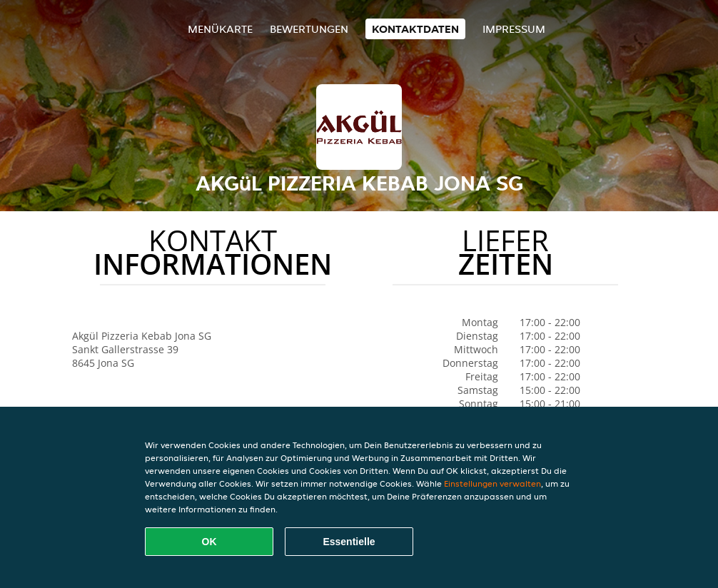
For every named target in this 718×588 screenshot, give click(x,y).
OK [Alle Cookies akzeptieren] (209, 542)
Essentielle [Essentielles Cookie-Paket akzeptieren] (349, 542)
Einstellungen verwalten (492, 483)
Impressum (514, 29)
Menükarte (220, 29)
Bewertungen (309, 29)
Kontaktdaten (415, 29)
